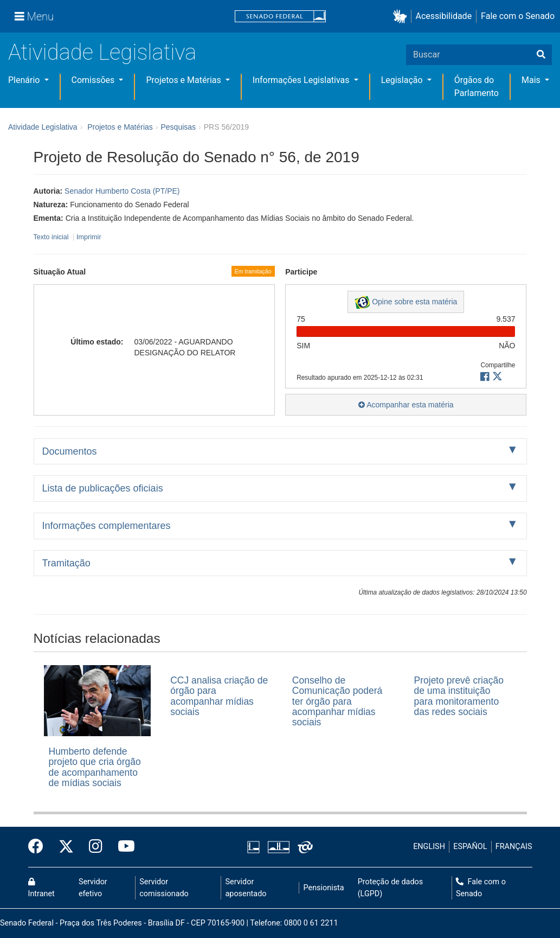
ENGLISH (429, 847)
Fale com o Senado (518, 16)
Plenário (25, 80)
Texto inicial (52, 237)
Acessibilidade (444, 16)
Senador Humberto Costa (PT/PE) (122, 191)
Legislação (403, 80)
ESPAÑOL (470, 847)
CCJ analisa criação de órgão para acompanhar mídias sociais (219, 696)
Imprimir (89, 237)
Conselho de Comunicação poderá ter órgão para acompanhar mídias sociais (337, 701)
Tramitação (66, 563)
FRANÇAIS (514, 847)
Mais (532, 80)
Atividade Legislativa (102, 52)
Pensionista (324, 888)
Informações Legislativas (302, 80)
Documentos (70, 451)
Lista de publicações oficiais (103, 488)
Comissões (94, 80)
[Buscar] (541, 55)
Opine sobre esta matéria (406, 302)
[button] (402, 17)
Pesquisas (178, 127)
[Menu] (34, 16)
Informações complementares (107, 526)
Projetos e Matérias (184, 80)
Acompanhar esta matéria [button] (406, 405)
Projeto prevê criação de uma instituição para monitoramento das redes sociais (459, 696)
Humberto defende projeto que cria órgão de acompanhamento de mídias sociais (95, 767)
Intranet (41, 888)
